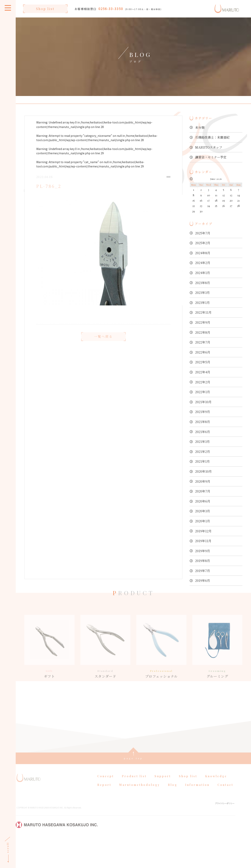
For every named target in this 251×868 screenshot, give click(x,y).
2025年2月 (203, 243)
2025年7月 (203, 233)
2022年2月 (203, 382)
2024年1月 (203, 273)
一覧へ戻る (103, 343)
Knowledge (216, 806)
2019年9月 (203, 551)
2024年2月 (203, 263)
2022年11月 (203, 312)
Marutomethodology (140, 815)
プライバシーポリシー (225, 833)
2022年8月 (203, 332)
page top (133, 788)
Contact (225, 815)
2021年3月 (202, 442)
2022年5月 (203, 362)
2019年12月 (203, 531)
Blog (173, 815)
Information (197, 815)
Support (163, 806)
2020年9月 (203, 481)
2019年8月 (203, 561)
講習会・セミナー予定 (211, 157)
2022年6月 (203, 352)
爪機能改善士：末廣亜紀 (212, 137)
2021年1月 (202, 461)
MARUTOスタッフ (209, 147)
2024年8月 (203, 253)
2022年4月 (203, 372)
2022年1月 (203, 392)
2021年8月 (203, 422)
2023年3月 (202, 293)
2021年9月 (203, 412)
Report (104, 815)
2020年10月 (203, 471)
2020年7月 (203, 491)
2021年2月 (203, 452)
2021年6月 (203, 432)
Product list (134, 806)
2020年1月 (203, 521)
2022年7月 (203, 342)
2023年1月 (202, 303)
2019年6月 (203, 581)
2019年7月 (203, 571)
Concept (106, 806)
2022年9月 (203, 322)
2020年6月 (203, 501)
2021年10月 (203, 402)
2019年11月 (203, 541)
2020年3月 (203, 511)
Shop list (45, 9)
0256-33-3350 (111, 9)
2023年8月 (203, 283)
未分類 (200, 127)
